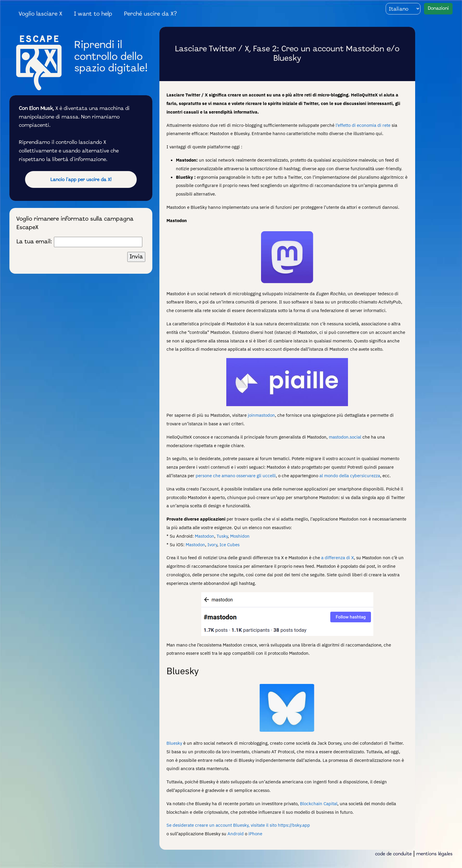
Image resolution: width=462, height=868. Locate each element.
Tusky (222, 536)
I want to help (93, 14)
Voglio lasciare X (41, 14)
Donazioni (438, 8)
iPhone (255, 833)
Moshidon (240, 536)
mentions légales (434, 854)
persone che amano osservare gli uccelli (236, 475)
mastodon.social (345, 437)
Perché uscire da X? (151, 14)
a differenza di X (338, 557)
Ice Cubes (230, 544)
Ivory (212, 544)
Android (236, 833)
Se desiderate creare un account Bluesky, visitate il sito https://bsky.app (238, 825)
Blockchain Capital (319, 803)
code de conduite (393, 854)
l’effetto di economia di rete (363, 125)
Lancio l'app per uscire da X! (81, 180)
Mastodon (204, 536)
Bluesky (174, 743)
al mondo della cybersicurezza (350, 475)
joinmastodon (261, 415)
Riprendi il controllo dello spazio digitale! (111, 57)
